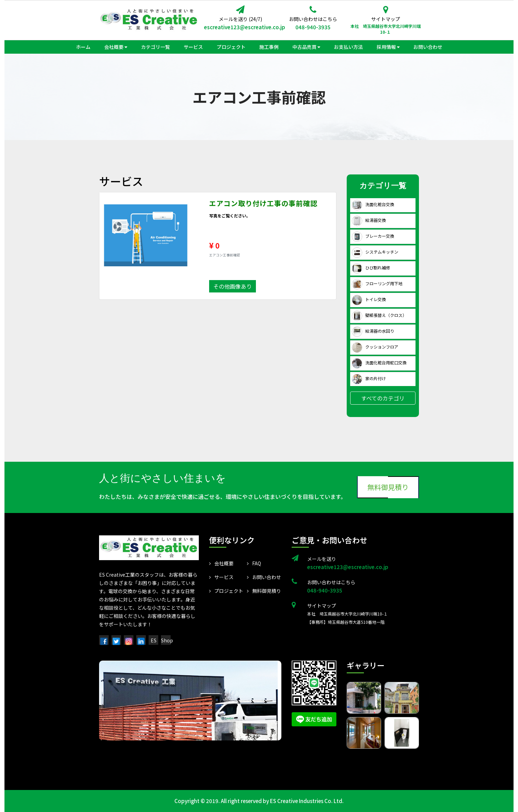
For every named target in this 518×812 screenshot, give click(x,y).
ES (154, 640)
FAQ (254, 563)
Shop (167, 640)
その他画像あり (233, 286)
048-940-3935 (313, 27)
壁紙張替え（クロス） (379, 315)
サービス (221, 577)
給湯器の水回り (373, 331)
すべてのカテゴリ (383, 398)
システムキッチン (375, 252)
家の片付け (369, 378)
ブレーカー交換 (373, 236)
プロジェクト (226, 591)
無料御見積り (388, 487)
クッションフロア (375, 347)
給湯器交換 (369, 220)
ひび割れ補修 (371, 268)
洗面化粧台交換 (373, 204)
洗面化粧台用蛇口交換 (379, 362)
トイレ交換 (369, 299)
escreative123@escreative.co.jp (240, 27)
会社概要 (221, 563)
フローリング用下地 (377, 283)
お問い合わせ (264, 577)
